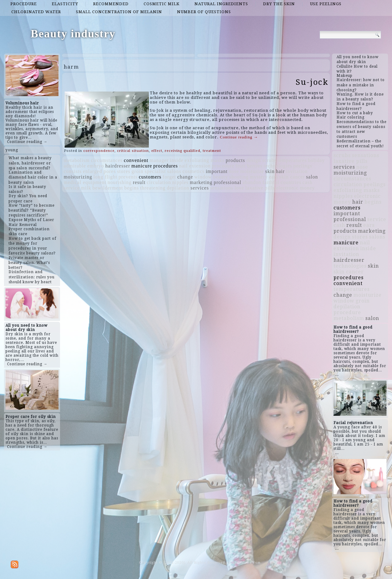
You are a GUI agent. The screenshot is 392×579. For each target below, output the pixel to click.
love (239, 188)
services (200, 188)
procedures (166, 166)
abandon (252, 182)
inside (177, 160)
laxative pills (260, 188)
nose (234, 171)
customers (150, 177)
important (217, 171)
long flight (105, 177)
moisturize (252, 171)
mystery (259, 177)
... (337, 374)
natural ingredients (221, 4)
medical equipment (85, 182)
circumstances (107, 160)
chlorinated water (36, 12)
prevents (128, 177)
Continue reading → (27, 142)
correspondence (99, 151)
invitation (297, 171)
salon (312, 177)
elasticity (65, 4)
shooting (239, 177)
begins (132, 188)
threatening (153, 188)
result (139, 182)
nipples (181, 182)
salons (174, 171)
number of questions (204, 12)
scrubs (269, 160)
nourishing (119, 182)
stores (124, 171)
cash (307, 182)
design (254, 160)
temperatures (292, 160)
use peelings (326, 4)
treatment (212, 151)
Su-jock (312, 82)
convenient (136, 160)
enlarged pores (99, 171)
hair (280, 171)
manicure (142, 166)
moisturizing (78, 177)
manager (159, 160)
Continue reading (239, 137)
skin (270, 171)
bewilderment (108, 188)
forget (169, 177)
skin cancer (292, 177)
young (12, 150)
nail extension (195, 166)
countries (291, 182)
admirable (75, 166)
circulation (159, 182)
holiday (317, 160)
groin (137, 171)
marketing (201, 182)
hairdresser (118, 166)
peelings (303, 166)
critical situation (133, 151)
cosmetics (194, 171)
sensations (222, 188)
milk (86, 188)
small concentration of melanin (119, 12)
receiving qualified (183, 151)
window (203, 177)
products (235, 160)
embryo (96, 166)
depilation (178, 188)
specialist (155, 171)
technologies (278, 166)
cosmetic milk (162, 4)
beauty (221, 177)
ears (273, 177)
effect (157, 151)
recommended (111, 4)
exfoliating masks (205, 160)
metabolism (77, 160)
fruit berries (249, 166)
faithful (271, 182)
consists (73, 171)
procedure (24, 4)
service (72, 188)
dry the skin (279, 4)
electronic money (295, 188)
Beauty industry (73, 34)
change (185, 177)
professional (228, 182)
